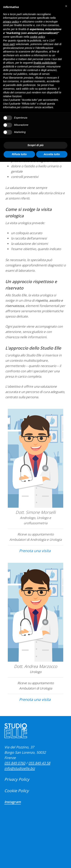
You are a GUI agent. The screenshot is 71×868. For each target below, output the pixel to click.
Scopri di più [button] (35, 145)
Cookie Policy (17, 799)
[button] (66, 6)
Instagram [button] (13, 810)
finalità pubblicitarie (45, 63)
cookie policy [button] (37, 37)
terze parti (9, 44)
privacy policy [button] (11, 22)
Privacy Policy (17, 787)
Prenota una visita (35, 561)
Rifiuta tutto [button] (19, 154)
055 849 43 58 (39, 771)
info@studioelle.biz (20, 776)
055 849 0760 (15, 771)
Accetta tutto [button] (52, 154)
